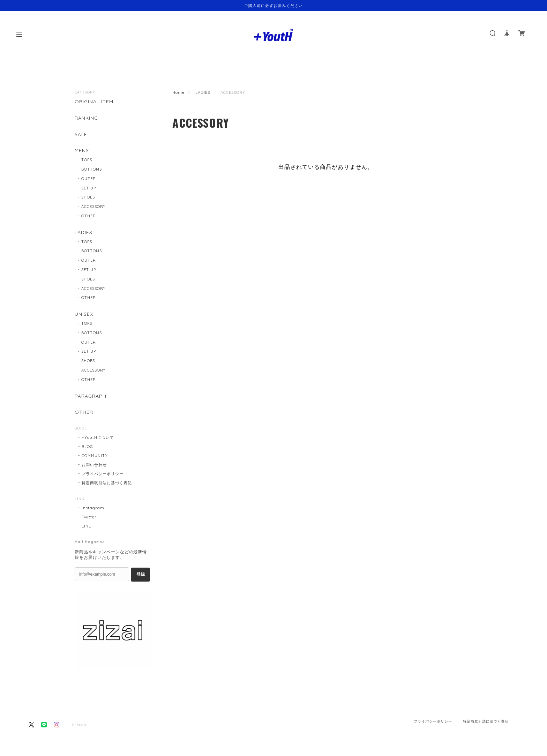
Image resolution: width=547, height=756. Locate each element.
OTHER (89, 216)
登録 (141, 574)
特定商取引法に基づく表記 (107, 483)
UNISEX (84, 314)
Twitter (89, 517)
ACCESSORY (94, 207)
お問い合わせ (94, 465)
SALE (81, 134)
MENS (82, 151)
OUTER (89, 179)
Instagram (93, 508)
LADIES (203, 92)
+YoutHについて (98, 437)
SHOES (88, 197)
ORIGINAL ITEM (94, 102)
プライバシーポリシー (103, 474)
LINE (86, 526)
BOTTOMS (92, 169)
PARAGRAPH (91, 396)
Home (178, 92)
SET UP (89, 188)
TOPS (87, 160)
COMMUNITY (95, 456)
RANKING (86, 118)
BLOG (87, 447)
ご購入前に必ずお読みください (273, 6)
